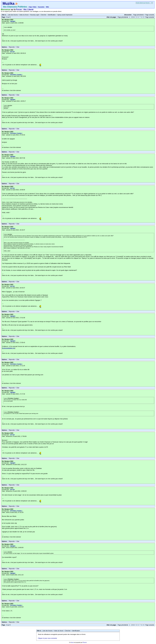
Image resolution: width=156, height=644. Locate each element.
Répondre (12, 47)
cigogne (13, 21)
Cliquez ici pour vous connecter (47, 638)
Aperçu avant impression (65, 15)
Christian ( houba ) (16, 75)
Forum (19, 10)
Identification (52, 15)
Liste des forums (13, 15)
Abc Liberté (28, 10)
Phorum (85, 642)
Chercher (43, 15)
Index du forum (24, 15)
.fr (16, 4)
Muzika (8, 3)
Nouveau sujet (35, 15)
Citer (18, 47)
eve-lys (12, 52)
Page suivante (150, 15)
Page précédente (138, 15)
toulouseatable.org (9, 348)
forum (72, 642)
